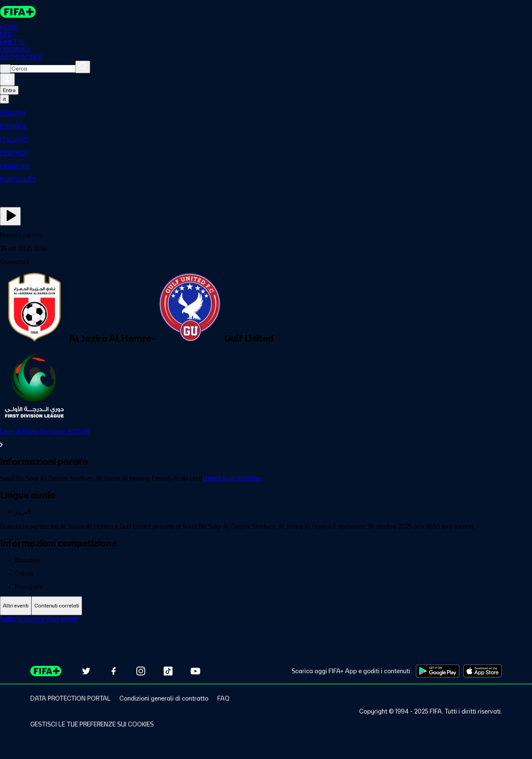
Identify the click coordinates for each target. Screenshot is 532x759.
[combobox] (43, 69)
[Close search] (5, 69)
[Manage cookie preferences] (92, 724)
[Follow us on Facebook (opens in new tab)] (113, 671)
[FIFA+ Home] (18, 12)
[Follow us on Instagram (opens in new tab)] (141, 671)
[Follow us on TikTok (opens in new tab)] (168, 671)
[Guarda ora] (10, 216)
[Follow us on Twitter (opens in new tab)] (86, 671)
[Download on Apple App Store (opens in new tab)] (482, 671)
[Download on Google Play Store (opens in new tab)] (438, 671)
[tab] (16, 606)
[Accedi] (7, 79)
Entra (9, 90)
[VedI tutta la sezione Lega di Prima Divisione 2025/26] (266, 438)
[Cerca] (83, 67)
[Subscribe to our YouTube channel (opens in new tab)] (195, 671)
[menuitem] (266, 113)
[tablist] (266, 606)
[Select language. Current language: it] (4, 99)
